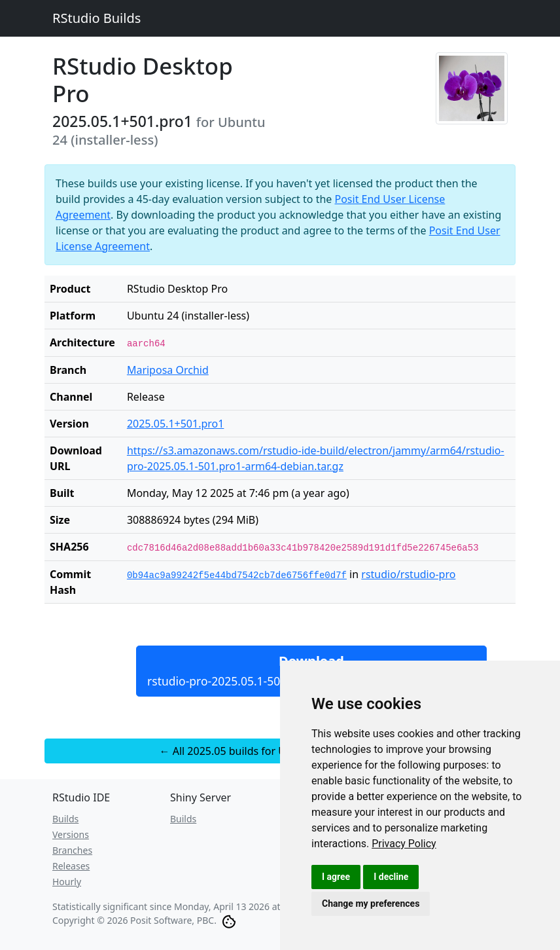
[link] (404, 844)
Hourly (67, 882)
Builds (65, 819)
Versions (71, 834)
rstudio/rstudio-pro (408, 574)
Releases (71, 866)
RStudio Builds (96, 18)
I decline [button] (391, 877)
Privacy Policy (404, 844)
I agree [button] (336, 877)
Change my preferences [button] (371, 904)
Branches (72, 850)
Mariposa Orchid (168, 370)
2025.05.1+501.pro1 (176, 424)
